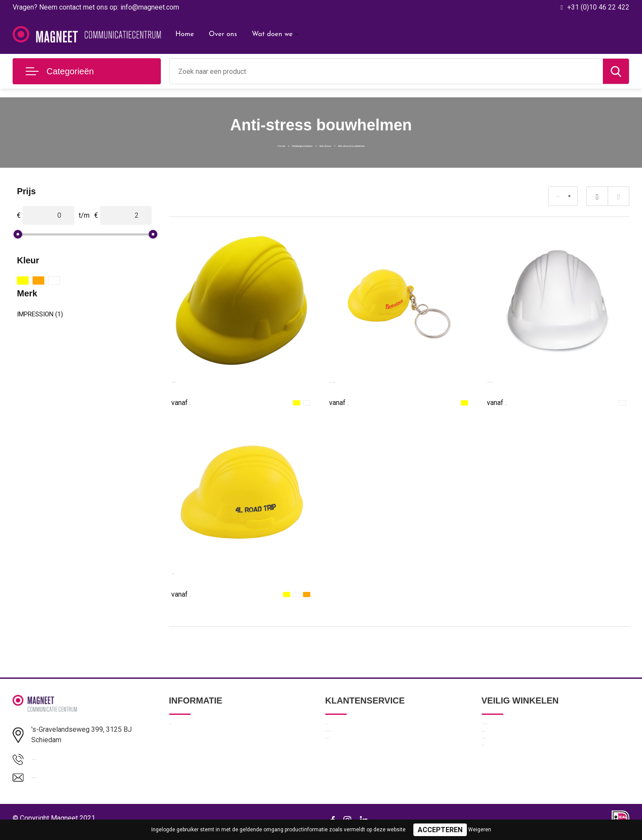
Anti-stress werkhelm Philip (213, 380)
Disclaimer (496, 786)
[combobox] (386, 71)
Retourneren (343, 767)
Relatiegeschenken (274, 145)
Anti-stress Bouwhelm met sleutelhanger (391, 380)
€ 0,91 (191, 402)
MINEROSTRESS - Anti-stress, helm (544, 380)
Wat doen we (272, 34)
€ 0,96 (506, 402)
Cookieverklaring (505, 767)
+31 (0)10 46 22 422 (598, 7)
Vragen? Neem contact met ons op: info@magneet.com (96, 7)
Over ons (223, 34)
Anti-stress (326, 145)
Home (185, 34)
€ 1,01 (191, 594)
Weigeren (480, 830)
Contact (337, 730)
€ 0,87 (349, 402)
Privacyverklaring (505, 748)
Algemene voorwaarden (516, 730)
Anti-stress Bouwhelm (205, 572)
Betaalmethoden (349, 748)
